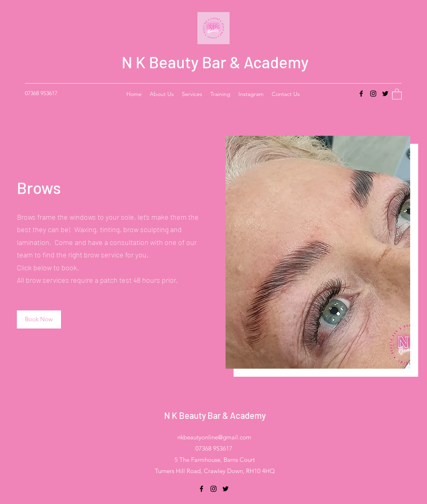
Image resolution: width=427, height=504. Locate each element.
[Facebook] (361, 94)
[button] (397, 94)
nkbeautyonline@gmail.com (214, 437)
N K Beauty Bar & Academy (215, 62)
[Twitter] (385, 94)
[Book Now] (39, 319)
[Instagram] (373, 94)
